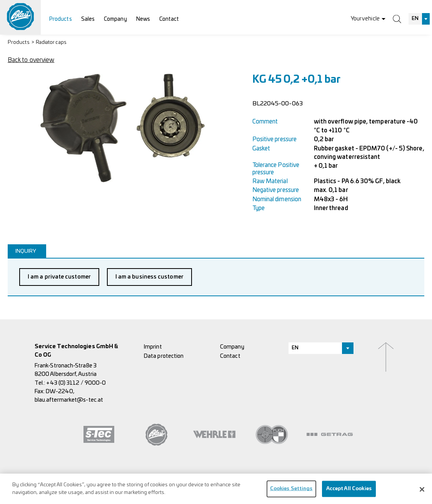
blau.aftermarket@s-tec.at (69, 400)
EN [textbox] (415, 19)
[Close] (422, 492)
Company (115, 19)
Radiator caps (51, 43)
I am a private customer (59, 277)
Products (61, 19)
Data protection (164, 356)
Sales (88, 19)
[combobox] (419, 19)
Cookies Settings (291, 491)
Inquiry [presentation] (26, 251)
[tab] (27, 251)
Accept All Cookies (349, 491)
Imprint (153, 347)
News (143, 19)
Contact (169, 19)
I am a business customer (149, 277)
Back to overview (31, 60)
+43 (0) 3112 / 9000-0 (76, 383)
